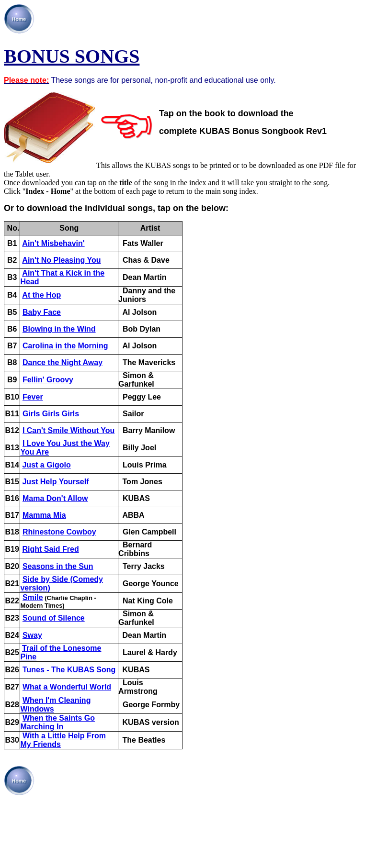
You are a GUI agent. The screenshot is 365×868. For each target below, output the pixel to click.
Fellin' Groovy (48, 380)
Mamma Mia (44, 515)
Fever (33, 397)
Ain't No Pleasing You (61, 260)
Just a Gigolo (46, 465)
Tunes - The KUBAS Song (69, 670)
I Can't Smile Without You (68, 430)
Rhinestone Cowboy (59, 532)
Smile (33, 597)
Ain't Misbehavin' (53, 243)
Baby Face (42, 312)
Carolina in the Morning (65, 346)
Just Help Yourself (55, 482)
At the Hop (41, 295)
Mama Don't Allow (55, 498)
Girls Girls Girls (51, 414)
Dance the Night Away (63, 362)
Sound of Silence (54, 618)
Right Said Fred (50, 549)
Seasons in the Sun (58, 566)
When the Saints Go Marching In (57, 722)
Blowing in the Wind (59, 329)
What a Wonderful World (67, 687)
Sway (32, 635)
